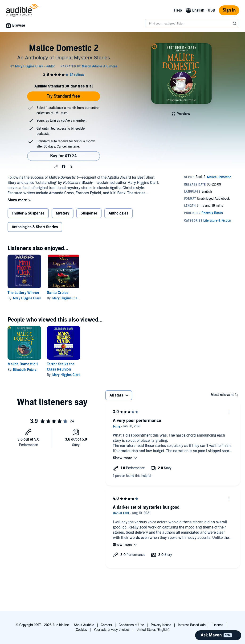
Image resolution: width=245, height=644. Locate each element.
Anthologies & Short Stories (35, 227)
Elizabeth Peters (25, 370)
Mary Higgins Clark (27, 298)
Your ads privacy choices (112, 630)
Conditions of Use (131, 625)
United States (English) (153, 630)
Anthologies (118, 213)
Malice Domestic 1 (23, 364)
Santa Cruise (58, 293)
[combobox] (192, 24)
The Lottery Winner (23, 293)
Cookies (81, 630)
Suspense (89, 213)
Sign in (229, 10)
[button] (56, 167)
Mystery (63, 213)
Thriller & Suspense (28, 213)
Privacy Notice (161, 625)
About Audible (84, 625)
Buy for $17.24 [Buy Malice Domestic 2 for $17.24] (63, 156)
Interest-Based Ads (192, 625)
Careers (106, 625)
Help (178, 10)
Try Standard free (63, 96)
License (218, 625)
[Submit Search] (235, 24)
